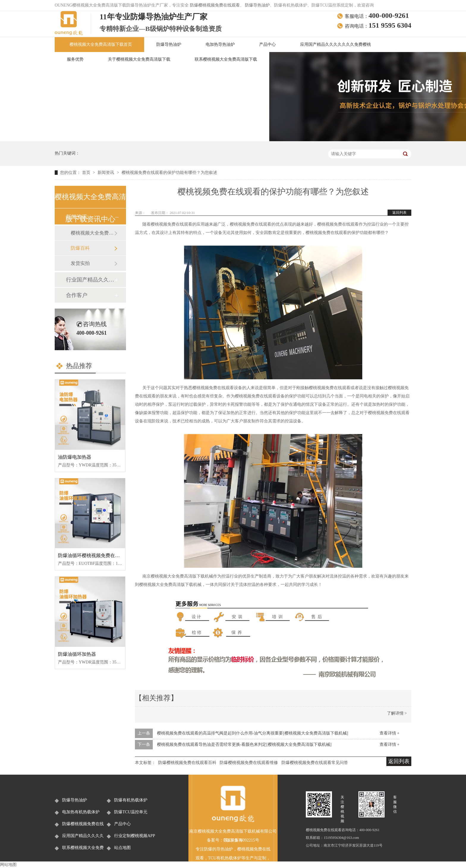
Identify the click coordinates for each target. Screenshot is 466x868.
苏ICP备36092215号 (241, 840)
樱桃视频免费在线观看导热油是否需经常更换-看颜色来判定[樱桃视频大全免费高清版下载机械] (244, 744)
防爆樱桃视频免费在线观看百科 (187, 763)
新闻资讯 (106, 173)
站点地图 (122, 848)
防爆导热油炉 (257, 5)
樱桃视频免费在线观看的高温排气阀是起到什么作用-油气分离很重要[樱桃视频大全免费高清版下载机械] (253, 733)
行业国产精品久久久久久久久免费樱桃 (90, 280)
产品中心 (267, 44)
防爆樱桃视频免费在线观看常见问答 (315, 763)
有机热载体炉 (229, 858)
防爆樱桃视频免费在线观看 (215, 5)
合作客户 (77, 295)
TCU (212, 858)
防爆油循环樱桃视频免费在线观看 (94, 555)
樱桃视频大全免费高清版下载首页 (101, 44)
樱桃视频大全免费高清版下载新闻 (92, 233)
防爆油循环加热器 (77, 654)
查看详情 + (389, 733)
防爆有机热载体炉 (131, 800)
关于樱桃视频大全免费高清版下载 (139, 59)
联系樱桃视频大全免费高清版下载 (226, 59)
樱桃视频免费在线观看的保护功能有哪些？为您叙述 (169, 173)
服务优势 (75, 59)
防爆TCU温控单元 (131, 812)
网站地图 (8, 865)
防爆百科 (80, 248)
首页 (87, 173)
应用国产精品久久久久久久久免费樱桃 (336, 44)
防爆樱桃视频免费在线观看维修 (249, 763)
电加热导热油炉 (220, 44)
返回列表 (399, 213)
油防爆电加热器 (75, 457)
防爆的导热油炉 (218, 849)
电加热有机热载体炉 (81, 812)
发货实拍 (80, 263)
